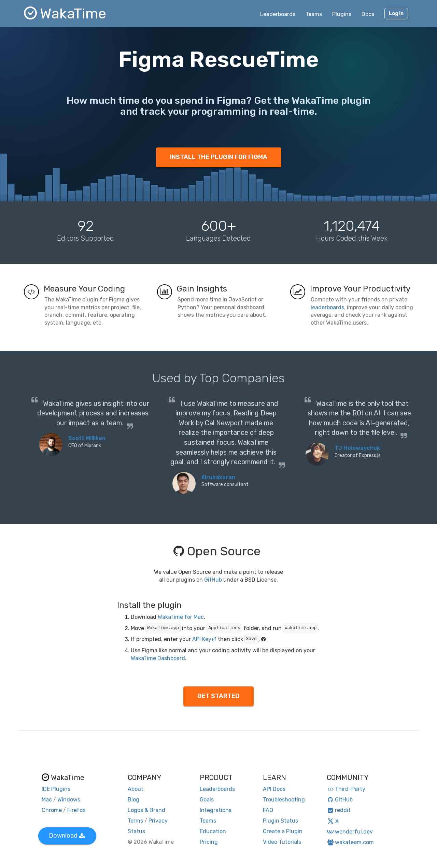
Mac (47, 800)
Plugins (342, 14)
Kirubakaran (218, 477)
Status (136, 831)
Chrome (52, 810)
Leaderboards (278, 14)
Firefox (76, 810)
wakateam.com (350, 842)
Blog (133, 800)
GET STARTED (218, 696)
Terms (135, 821)
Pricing (209, 842)
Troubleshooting (284, 800)
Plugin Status (280, 821)
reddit (339, 810)
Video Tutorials (282, 842)
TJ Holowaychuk (357, 448)
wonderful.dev (350, 832)
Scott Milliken (87, 438)
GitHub (213, 580)
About (136, 789)
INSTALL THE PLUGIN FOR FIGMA (219, 157)
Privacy (158, 821)
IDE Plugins (56, 789)
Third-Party (346, 789)
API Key (204, 639)
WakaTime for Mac (181, 617)
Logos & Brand (146, 810)
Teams (314, 14)
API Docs (274, 789)
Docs (368, 14)
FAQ (268, 810)
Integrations (216, 810)
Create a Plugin (283, 831)
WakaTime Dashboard (158, 658)
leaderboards (327, 307)
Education (213, 831)
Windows (69, 800)
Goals (207, 800)
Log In (396, 13)
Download (67, 836)
